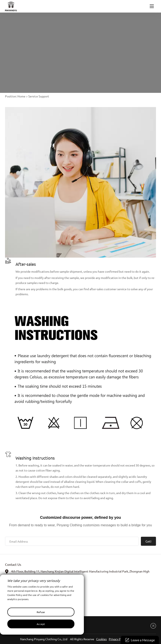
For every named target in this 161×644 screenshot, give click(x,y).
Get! (148, 541)
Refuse (41, 612)
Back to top (152, 626)
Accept (41, 624)
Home (21, 96)
